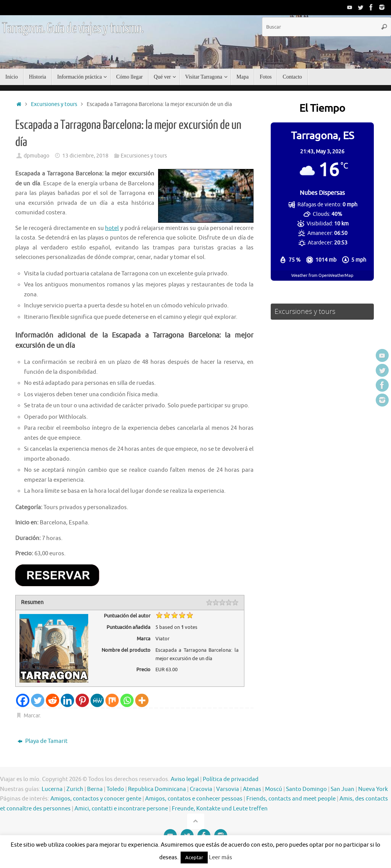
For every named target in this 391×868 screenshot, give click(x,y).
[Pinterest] (82, 700)
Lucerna (52, 789)
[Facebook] (23, 700)
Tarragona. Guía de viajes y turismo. (73, 29)
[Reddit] (53, 700)
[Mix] (112, 700)
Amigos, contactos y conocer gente (96, 799)
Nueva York (373, 789)
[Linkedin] (67, 700)
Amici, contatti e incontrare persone (121, 809)
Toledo (115, 789)
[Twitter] (38, 700)
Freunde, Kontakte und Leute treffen (220, 809)
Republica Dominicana (157, 789)
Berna (95, 789)
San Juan (343, 789)
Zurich (75, 789)
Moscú (274, 789)
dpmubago (36, 156)
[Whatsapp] (127, 700)
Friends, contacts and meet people (291, 799)
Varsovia (228, 789)
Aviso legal (185, 779)
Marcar (32, 716)
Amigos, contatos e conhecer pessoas (194, 799)
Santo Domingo (306, 789)
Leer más (221, 858)
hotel (112, 228)
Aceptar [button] (194, 858)
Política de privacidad (231, 779)
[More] (142, 700)
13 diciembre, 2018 (85, 156)
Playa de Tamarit (43, 741)
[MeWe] (97, 700)
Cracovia (201, 789)
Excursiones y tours (54, 104)
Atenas (252, 789)
